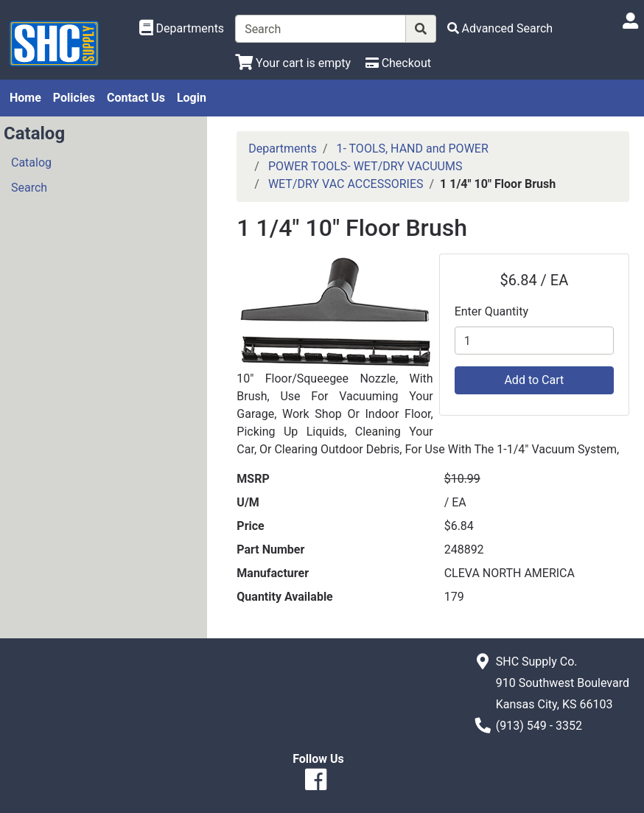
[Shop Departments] (182, 29)
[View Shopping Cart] (293, 63)
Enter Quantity (491, 311)
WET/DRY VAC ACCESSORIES (346, 184)
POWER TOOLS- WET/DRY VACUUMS (365, 166)
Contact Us (136, 98)
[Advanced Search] (500, 28)
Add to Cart (534, 380)
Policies (74, 98)
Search (29, 188)
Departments (283, 149)
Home (25, 98)
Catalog (31, 163)
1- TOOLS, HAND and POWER (412, 149)
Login (192, 98)
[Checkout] (398, 63)
